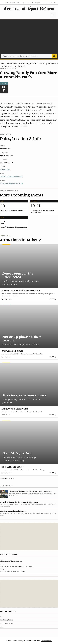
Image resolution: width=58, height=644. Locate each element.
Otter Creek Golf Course (12, 467)
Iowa (2, 63)
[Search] (54, 56)
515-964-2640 (5, 169)
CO (22, 2)
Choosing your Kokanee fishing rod (13, 511)
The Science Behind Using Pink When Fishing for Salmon (31, 491)
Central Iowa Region (7, 623)
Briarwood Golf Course (12, 351)
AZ (11, 2)
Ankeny (35, 63)
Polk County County (7, 620)
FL (32, 2)
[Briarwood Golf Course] (29, 327)
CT (25, 2)
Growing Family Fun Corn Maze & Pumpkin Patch (16, 566)
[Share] (53, 299)
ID (42, 2)
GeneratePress (46, 641)
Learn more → (7, 299)
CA (18, 2)
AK (7, 2)
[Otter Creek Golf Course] (29, 442)
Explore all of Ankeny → (8, 478)
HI (39, 2)
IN (48, 2)
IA (52, 2)
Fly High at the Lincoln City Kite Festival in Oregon (19, 502)
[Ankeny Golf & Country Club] (29, 384)
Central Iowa (12, 63)
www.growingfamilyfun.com (11, 183)
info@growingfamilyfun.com (11, 176)
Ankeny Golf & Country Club (15, 409)
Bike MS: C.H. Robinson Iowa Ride (11, 561)
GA (36, 2)
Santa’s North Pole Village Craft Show (12, 572)
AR (14, 2)
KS (55, 2)
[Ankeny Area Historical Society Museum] (29, 266)
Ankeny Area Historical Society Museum (21, 291)
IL (45, 2)
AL (4, 2)
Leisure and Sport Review (29, 8)
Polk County (24, 63)
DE (29, 2)
